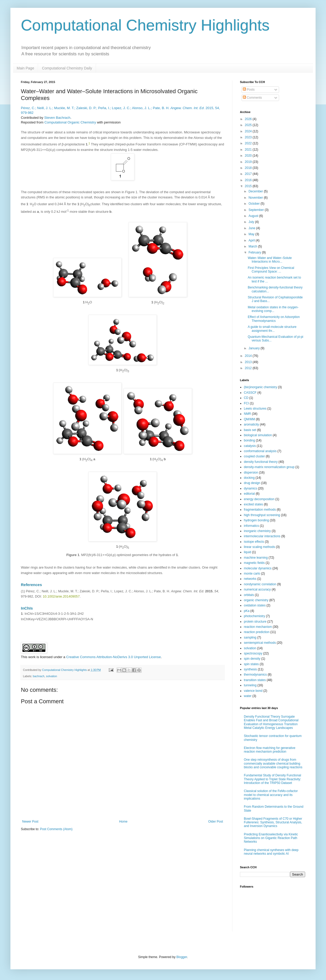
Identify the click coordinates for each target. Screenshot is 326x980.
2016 (249, 180)
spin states (251, 664)
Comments (252, 98)
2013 (249, 362)
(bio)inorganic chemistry (260, 387)
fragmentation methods (260, 510)
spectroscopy (253, 653)
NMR (247, 414)
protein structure (255, 622)
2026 (249, 119)
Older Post (216, 822)
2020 (249, 156)
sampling (250, 637)
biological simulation (258, 435)
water (248, 696)
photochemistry (254, 616)
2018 (249, 168)
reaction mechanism (258, 627)
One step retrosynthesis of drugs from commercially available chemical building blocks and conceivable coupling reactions (273, 763)
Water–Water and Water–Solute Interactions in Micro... (270, 260)
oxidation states (255, 605)
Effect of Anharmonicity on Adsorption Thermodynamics (274, 319)
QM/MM (249, 419)
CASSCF (250, 393)
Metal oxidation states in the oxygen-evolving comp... (273, 309)
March (253, 246)
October (255, 204)
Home (123, 822)
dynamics (250, 488)
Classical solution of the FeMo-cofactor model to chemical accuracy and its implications (271, 795)
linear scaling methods (259, 547)
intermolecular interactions (262, 536)
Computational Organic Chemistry (70, 122)
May (252, 234)
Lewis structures (255, 409)
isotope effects (254, 542)
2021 (249, 150)
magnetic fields (254, 563)
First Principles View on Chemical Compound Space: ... (271, 270)
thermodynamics (255, 675)
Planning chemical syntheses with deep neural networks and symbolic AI (271, 852)
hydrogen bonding (256, 520)
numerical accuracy (257, 589)
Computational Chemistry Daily (67, 68)
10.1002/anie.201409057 (61, 596)
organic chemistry (256, 600)
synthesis (250, 669)
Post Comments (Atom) (56, 829)
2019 (249, 162)
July (252, 222)
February (255, 252)
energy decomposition (259, 499)
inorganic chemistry (257, 531)
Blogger (182, 957)
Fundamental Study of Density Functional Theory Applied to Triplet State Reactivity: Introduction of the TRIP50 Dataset (272, 779)
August (254, 216)
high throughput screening (262, 515)
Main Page (25, 68)
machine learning (256, 558)
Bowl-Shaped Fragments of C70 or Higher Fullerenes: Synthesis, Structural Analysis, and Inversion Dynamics (273, 822)
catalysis (250, 446)
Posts (249, 90)
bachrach (39, 676)
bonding (249, 440)
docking (249, 478)
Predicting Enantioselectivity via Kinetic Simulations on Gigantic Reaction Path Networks (271, 838)
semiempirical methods (260, 643)
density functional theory (261, 462)
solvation (52, 676)
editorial (249, 494)
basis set (250, 430)
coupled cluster (254, 456)
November (256, 198)
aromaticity (251, 424)
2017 (249, 174)
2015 (249, 186)
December (256, 191)
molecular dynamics (258, 568)
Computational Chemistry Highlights (145, 25)
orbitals (249, 595)
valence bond (253, 691)
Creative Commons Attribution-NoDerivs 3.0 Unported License (114, 657)
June (252, 228)
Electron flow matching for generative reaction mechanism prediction (270, 750)
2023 (249, 137)
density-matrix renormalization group (269, 467)
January (255, 348)
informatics (251, 526)
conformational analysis (260, 451)
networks (250, 579)
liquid (247, 552)
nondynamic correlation (260, 584)
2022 (249, 143)
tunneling (250, 685)
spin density (252, 659)
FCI (246, 403)
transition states (255, 680)
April (252, 240)
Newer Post (30, 822)
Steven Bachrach (57, 118)
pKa (247, 611)
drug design (252, 483)
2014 (249, 356)
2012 (249, 368)
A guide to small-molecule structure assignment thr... (272, 329)
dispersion (251, 473)
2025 (249, 125)
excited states (253, 504)
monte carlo (252, 574)
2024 (249, 131)
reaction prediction (257, 632)
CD (246, 398)
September (257, 210)
